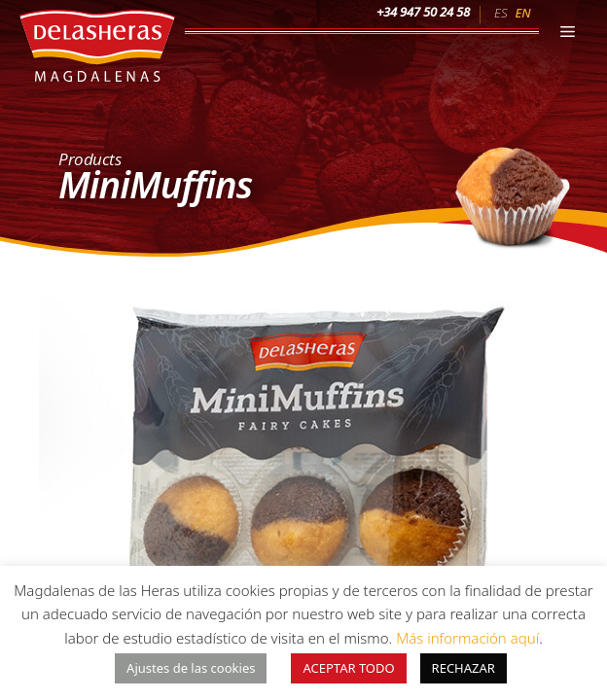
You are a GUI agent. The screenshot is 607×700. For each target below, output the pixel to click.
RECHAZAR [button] (464, 668)
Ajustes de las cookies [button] (191, 668)
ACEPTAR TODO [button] (348, 668)
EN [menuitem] (522, 13)
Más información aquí (467, 638)
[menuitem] (500, 12)
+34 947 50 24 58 (423, 12)
